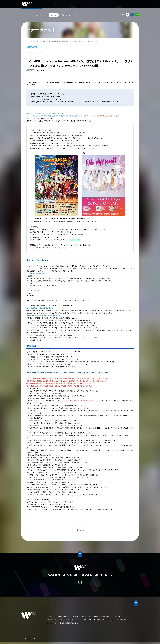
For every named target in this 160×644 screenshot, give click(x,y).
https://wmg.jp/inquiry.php (57, 504)
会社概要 (50, 617)
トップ (26, 15)
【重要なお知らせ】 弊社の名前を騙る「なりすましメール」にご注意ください (105, 620)
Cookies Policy (52, 623)
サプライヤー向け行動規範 (55, 620)
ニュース (54, 15)
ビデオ (77, 15)
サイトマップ (86, 617)
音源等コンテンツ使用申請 (102, 617)
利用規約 (76, 617)
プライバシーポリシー (63, 617)
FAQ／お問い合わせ (72, 620)
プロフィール (66, 15)
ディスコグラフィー (39, 15)
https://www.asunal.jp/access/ (51, 99)
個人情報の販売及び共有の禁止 (69, 623)
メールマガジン (118, 617)
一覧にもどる (80, 530)
